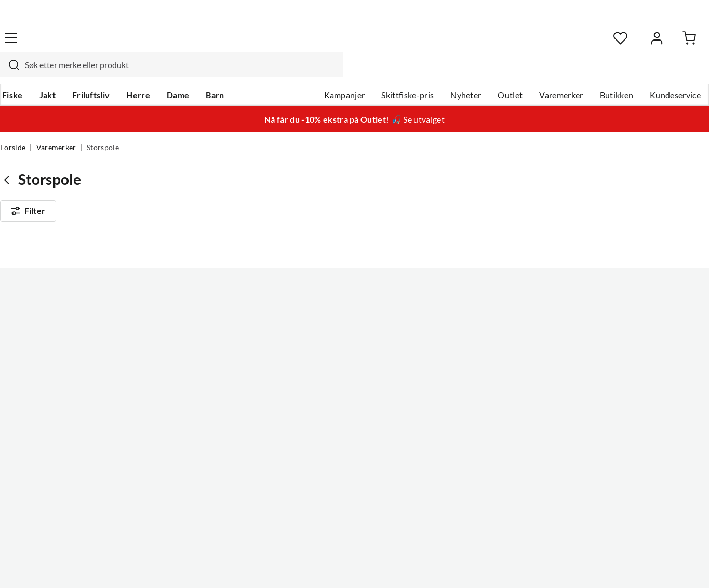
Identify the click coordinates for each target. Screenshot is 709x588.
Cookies (695, 565)
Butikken (617, 73)
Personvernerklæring (582, 565)
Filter (28, 193)
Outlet (510, 73)
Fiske (10, 73)
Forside (13, 128)
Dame (176, 73)
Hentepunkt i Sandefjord (46, 337)
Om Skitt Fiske (322, 304)
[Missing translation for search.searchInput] (181, 44)
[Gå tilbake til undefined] (9, 160)
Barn (213, 73)
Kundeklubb (318, 420)
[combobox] (343, 44)
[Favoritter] (608, 44)
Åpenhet (311, 404)
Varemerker (561, 73)
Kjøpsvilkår (650, 565)
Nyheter (466, 73)
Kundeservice (675, 73)
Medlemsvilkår (323, 437)
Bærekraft (314, 387)
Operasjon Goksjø (329, 370)
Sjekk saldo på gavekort (43, 354)
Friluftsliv (89, 73)
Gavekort (165, 320)
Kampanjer (345, 73)
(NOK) (22, 565)
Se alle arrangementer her (343, 354)
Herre (136, 73)
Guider (13, 320)
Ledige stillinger (324, 320)
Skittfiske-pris (407, 73)
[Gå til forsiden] (49, 44)
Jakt (45, 73)
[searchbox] (353, 44)
